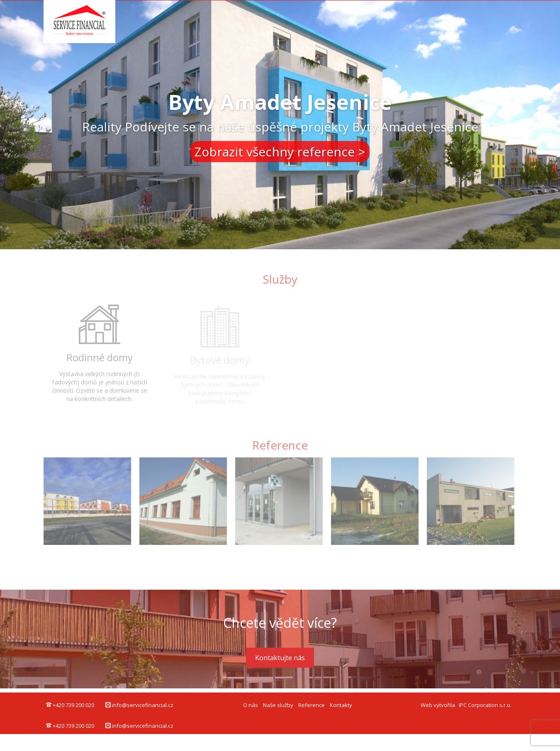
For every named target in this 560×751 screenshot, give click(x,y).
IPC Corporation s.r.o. (485, 705)
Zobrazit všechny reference (275, 152)
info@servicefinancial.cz (139, 705)
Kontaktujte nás (280, 658)
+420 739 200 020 (70, 705)
